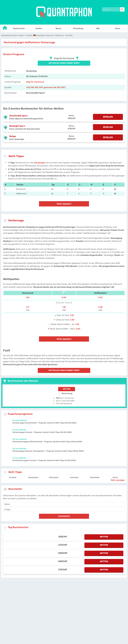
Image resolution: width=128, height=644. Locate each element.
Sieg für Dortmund (35, 82)
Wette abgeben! (64, 204)
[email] (64, 510)
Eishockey (74, 477)
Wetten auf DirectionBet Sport (64, 63)
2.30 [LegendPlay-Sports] (100, 307)
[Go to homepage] (5, 29)
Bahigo (13, 136)
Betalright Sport (17, 126)
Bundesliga (31, 71)
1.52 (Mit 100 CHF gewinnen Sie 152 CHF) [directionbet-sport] (46, 87)
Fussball (13, 477)
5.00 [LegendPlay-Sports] (64, 297)
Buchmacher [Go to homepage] (19, 28)
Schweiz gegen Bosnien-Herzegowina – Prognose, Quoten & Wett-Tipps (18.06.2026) (48, 451)
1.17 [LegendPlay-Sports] (28, 307)
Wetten (66, 389)
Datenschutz (66, 593)
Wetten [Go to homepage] (39, 28)
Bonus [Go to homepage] (58, 28)
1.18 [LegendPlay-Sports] (64, 307)
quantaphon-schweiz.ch (51, 593)
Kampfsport (33, 477)
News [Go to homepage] (118, 28)
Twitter (87, 593)
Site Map (93, 593)
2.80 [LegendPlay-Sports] (78, 329)
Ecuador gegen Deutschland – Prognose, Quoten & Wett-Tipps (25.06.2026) (44, 423)
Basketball (95, 477)
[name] (64, 504)
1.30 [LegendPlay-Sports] (72, 315)
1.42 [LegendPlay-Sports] (77, 324)
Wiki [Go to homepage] (98, 28)
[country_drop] (66, 600)
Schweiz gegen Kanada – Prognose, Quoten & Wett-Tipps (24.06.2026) (42, 432)
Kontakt (81, 593)
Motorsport (54, 477)
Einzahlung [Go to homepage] (78, 28)
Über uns (74, 593)
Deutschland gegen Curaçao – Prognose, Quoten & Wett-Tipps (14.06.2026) (44, 460)
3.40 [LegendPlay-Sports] (72, 320)
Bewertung (65, 393)
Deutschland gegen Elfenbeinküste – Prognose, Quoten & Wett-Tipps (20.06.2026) (47, 442)
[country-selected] (63, 600)
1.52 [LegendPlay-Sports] (28, 297)
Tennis (115, 477)
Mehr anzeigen (118, 480)
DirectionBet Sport (18, 116)
